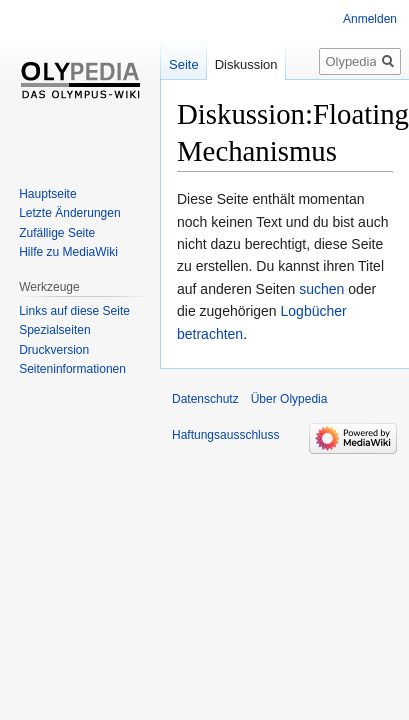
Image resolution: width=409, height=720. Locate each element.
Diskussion (246, 64)
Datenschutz (205, 399)
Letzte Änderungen (69, 213)
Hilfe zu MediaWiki (68, 252)
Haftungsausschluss (225, 435)
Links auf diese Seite (74, 311)
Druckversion (54, 350)
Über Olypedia (289, 399)
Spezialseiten (54, 330)
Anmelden (370, 19)
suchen (321, 289)
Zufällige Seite (57, 233)
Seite (184, 64)
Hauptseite (47, 194)
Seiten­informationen (72, 369)
